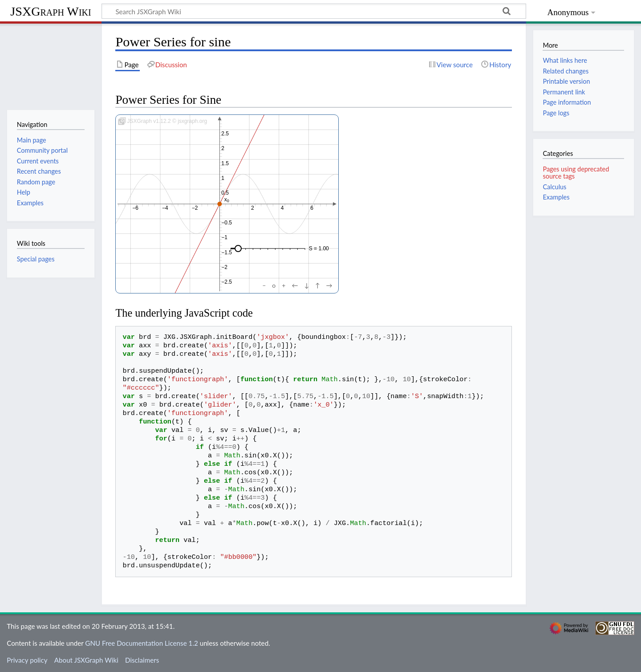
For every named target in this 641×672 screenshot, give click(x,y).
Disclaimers (142, 660)
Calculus (554, 187)
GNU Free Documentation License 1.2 (141, 643)
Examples (556, 197)
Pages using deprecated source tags (576, 173)
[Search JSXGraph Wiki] (314, 11)
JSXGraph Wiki (51, 11)
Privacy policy (27, 660)
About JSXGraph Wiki (86, 660)
